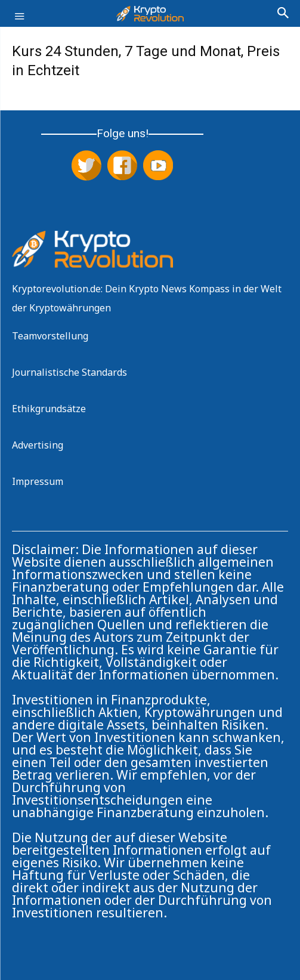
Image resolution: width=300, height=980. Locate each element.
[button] (19, 23)
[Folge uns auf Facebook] (122, 166)
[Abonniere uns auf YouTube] (158, 166)
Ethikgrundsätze (49, 409)
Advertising (38, 445)
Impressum (38, 481)
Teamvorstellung (50, 336)
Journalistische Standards (69, 372)
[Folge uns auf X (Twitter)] (86, 166)
